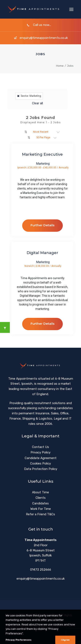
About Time (40, 492)
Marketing (43, 164)
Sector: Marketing (29, 96)
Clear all (37, 103)
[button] (71, 9)
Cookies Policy (40, 463)
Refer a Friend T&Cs (40, 514)
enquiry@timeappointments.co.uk (41, 38)
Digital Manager (42, 253)
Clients (41, 498)
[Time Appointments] (34, 9)
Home (60, 66)
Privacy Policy (40, 452)
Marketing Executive (42, 154)
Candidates (40, 503)
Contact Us (40, 447)
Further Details (42, 225)
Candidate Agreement (41, 458)
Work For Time (41, 509)
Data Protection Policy (41, 469)
